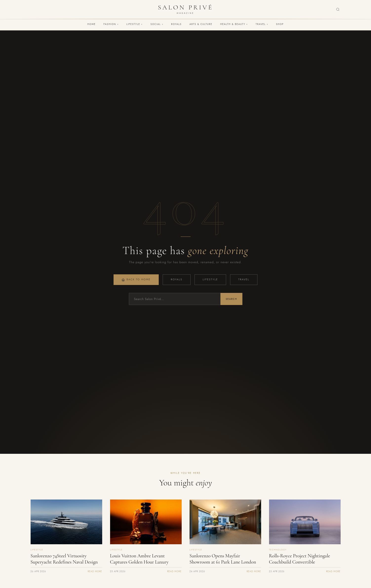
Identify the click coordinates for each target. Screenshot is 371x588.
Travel (262, 24)
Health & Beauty (234, 24)
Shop (280, 24)
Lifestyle (135, 24)
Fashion (111, 24)
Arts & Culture (201, 24)
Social (157, 24)
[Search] (338, 10)
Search (231, 299)
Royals (176, 24)
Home (92, 24)
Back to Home (136, 279)
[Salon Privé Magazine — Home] (185, 9)
